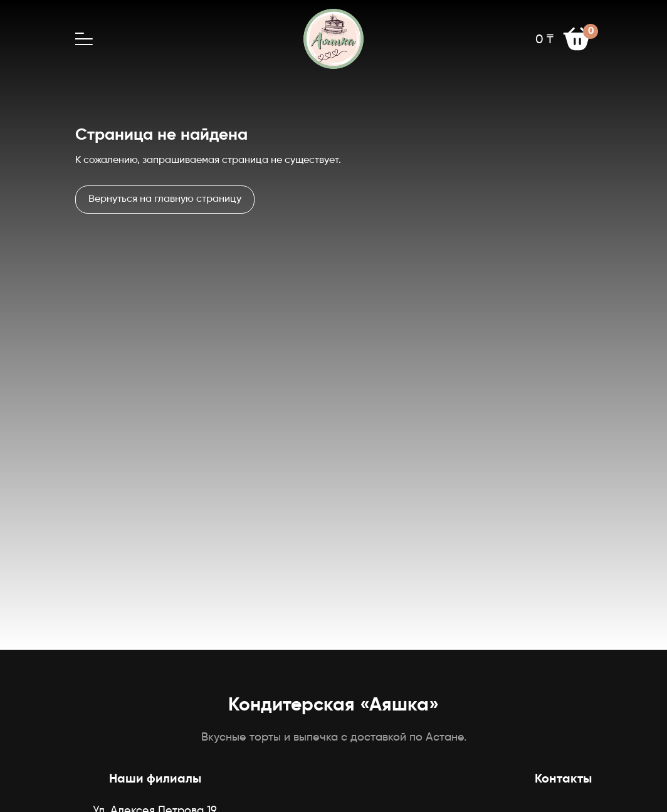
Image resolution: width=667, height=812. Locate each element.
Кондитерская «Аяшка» (333, 705)
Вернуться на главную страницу (165, 199)
